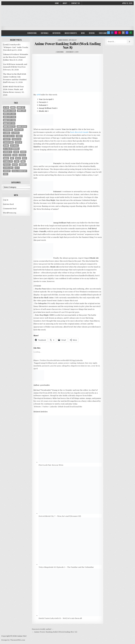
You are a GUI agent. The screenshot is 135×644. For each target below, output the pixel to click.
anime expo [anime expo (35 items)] (21, 111)
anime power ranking (67, 363)
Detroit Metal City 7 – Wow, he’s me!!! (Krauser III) (60, 516)
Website (37, 407)
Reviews (92, 33)
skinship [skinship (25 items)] (7, 171)
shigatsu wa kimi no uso (80, 366)
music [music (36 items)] (18, 158)
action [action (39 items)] (6, 107)
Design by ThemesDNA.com (13, 640)
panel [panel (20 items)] (23, 161)
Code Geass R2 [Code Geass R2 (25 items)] (9, 136)
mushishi (37, 366)
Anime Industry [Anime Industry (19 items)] (9, 127)
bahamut (81, 363)
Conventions (32, 33)
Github (60, 407)
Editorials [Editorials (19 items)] (14, 146)
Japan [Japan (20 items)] (15, 155)
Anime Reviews (63, 40)
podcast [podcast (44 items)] (7, 165)
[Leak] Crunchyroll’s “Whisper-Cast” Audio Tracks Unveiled (16, 47)
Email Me (78, 407)
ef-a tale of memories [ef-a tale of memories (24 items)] (11, 149)
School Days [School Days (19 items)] (8, 168)
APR (38, 95)
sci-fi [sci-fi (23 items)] (17, 168)
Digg (73, 360)
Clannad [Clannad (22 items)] (7, 133)
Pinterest (59, 360)
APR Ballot (73, 40)
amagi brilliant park (49, 363)
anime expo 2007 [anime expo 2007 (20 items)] (9, 114)
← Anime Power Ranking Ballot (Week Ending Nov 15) (55, 632)
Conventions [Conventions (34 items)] (8, 142)
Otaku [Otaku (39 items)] (17, 161)
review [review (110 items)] (15, 165)
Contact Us (76, 3)
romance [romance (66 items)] (23, 165)
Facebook (51, 360)
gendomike (60, 52)
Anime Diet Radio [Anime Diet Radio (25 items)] (9, 111)
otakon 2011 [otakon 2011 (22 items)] (8, 161)
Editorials (45, 33)
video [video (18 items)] (6, 174)
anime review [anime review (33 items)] (22, 127)
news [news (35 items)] (24, 158)
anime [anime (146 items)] (13, 107)
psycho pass (56, 366)
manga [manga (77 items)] (6, 158)
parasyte (46, 366)
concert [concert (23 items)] (7, 139)
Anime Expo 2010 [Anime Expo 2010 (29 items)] (9, 120)
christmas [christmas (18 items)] (19, 130)
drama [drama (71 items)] (6, 146)
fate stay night (91, 363)
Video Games (103, 33)
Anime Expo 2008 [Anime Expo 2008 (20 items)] (10, 117)
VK (70, 360)
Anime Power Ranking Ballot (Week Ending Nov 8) (68, 46)
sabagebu (66, 366)
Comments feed (10, 209)
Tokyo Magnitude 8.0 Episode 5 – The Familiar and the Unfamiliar (66, 567)
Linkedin (79, 360)
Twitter (43, 360)
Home (57, 3)
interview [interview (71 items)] (7, 155)
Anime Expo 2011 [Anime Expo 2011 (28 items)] (9, 123)
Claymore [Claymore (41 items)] (15, 133)
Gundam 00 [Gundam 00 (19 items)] (8, 152)
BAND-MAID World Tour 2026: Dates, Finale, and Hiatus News (13, 89)
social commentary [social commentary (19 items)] (19, 171)
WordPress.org (10, 213)
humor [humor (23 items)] (23, 152)
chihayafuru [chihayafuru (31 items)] (8, 130)
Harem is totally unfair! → (43, 629)
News (83, 33)
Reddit (66, 360)
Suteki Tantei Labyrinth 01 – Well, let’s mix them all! (60, 618)
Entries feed (8, 204)
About (65, 3)
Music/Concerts (71, 33)
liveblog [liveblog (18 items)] (22, 155)
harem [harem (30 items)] (16, 152)
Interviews (57, 33)
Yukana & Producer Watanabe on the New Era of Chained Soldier (16, 57)
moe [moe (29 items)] (12, 158)
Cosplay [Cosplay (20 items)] (18, 142)
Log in (6, 200)
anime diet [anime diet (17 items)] (21, 107)
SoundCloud (69, 407)
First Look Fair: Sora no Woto (51, 465)
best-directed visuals (79, 132)
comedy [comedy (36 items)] (19, 136)
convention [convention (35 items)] (16, 139)
